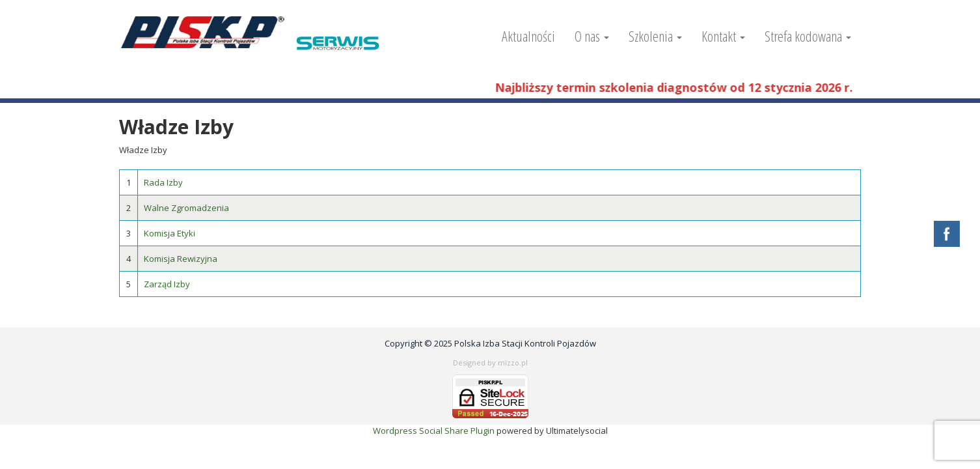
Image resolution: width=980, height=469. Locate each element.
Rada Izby (163, 182)
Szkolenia (655, 36)
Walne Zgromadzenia (186, 208)
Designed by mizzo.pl (490, 362)
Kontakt (723, 36)
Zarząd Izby (167, 284)
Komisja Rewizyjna (181, 259)
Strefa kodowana (808, 36)
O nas (592, 36)
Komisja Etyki (170, 233)
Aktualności (528, 36)
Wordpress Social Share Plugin (435, 431)
